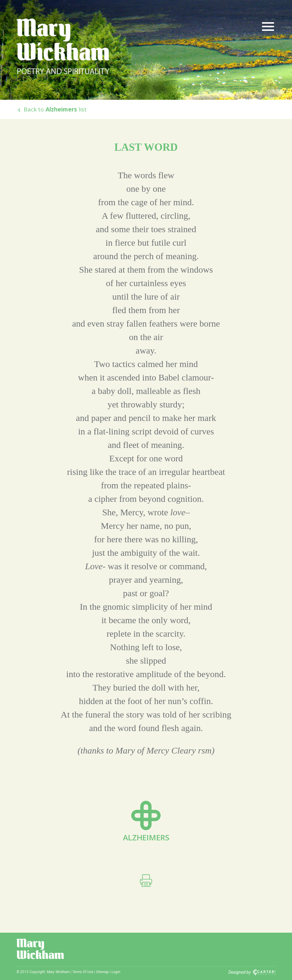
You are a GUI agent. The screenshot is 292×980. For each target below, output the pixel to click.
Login (116, 972)
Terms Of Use (83, 972)
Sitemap (102, 972)
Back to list (52, 109)
